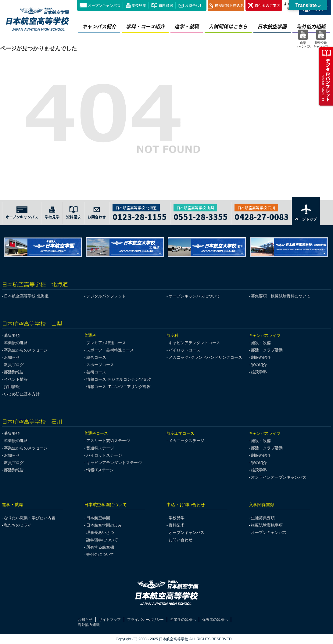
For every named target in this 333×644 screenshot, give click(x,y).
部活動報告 (14, 372)
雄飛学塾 (259, 372)
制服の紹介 (261, 357)
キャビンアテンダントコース (194, 343)
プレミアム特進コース (106, 343)
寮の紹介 (259, 365)
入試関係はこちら (228, 26)
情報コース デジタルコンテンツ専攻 (119, 379)
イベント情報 (16, 379)
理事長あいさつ (100, 532)
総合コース (96, 357)
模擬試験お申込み (226, 6)
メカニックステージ (186, 441)
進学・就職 (187, 26)
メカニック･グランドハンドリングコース (205, 357)
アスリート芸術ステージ (108, 441)
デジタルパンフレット (106, 296)
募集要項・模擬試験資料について (281, 296)
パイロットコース (184, 350)
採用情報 (12, 387)
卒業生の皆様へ (183, 620)
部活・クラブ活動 (267, 350)
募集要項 (12, 335)
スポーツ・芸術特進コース (110, 350)
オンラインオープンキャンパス (279, 477)
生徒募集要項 (263, 518)
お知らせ (12, 357)
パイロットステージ (104, 455)
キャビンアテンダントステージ (114, 463)
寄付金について (100, 554)
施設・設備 (261, 343)
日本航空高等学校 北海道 (26, 296)
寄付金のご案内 (264, 6)
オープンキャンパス (104, 5)
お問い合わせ (181, 540)
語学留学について (102, 540)
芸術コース (96, 372)
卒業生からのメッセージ (26, 350)
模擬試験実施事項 (267, 525)
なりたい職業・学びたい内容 (30, 518)
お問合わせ (194, 5)
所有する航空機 (100, 547)
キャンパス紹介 (99, 26)
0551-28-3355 (201, 216)
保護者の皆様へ (215, 620)
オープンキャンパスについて (194, 296)
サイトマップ (110, 620)
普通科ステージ (100, 448)
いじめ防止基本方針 (22, 394)
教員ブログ (14, 365)
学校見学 (139, 5)
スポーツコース (100, 365)
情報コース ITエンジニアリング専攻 (118, 387)
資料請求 (166, 5)
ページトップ (306, 212)
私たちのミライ (18, 525)
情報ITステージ (100, 470)
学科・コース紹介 (145, 26)
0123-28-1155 (140, 216)
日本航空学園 (272, 26)
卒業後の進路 (16, 343)
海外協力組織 (89, 625)
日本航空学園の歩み (104, 525)
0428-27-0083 (262, 216)
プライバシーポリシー (145, 620)
